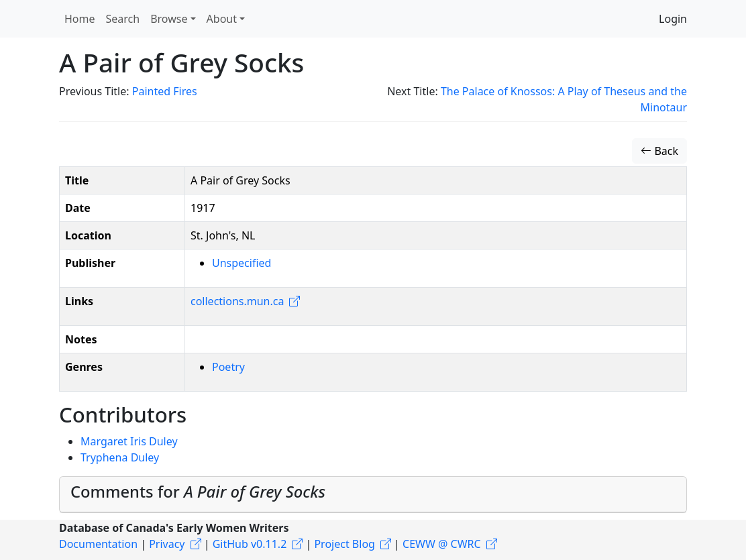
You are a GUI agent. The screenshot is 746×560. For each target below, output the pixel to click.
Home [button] (80, 19)
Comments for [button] (198, 492)
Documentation (98, 544)
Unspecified (242, 263)
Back (659, 151)
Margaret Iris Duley (129, 441)
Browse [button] (169, 19)
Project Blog (344, 544)
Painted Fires (165, 91)
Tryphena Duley (120, 457)
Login (673, 19)
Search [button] (123, 19)
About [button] (222, 19)
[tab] (373, 495)
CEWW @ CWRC (442, 544)
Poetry (228, 367)
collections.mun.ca (237, 301)
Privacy (167, 544)
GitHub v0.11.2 (250, 544)
